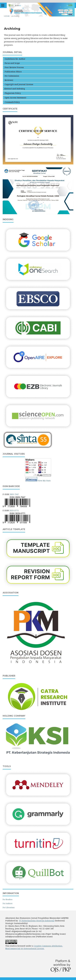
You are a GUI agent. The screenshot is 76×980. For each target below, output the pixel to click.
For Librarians (9, 907)
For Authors (8, 903)
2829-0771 (14, 510)
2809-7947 (14, 494)
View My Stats (44, 481)
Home (7, 16)
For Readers (8, 899)
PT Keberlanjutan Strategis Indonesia (37, 921)
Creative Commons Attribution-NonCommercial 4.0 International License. (34, 947)
